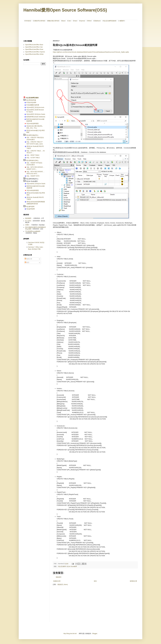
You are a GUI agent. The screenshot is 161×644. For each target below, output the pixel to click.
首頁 (95, 581)
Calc (69, 21)
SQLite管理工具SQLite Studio (36, 114)
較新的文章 (57, 581)
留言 (27, 263)
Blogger (95, 634)
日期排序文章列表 (39, 21)
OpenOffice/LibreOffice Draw (34, 49)
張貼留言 (59, 577)
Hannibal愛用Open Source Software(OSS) (65, 10)
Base (63, 21)
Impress (82, 21)
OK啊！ (28, 225)
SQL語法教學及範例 (109, 21)
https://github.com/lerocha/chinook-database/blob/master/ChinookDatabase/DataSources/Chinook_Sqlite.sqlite (91, 52)
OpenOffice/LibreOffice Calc (34, 47)
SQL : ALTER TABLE (33, 158)
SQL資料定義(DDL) (32, 135)
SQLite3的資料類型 (32, 124)
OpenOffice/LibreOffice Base (34, 45)
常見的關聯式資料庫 (33, 105)
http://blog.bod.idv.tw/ (70, 634)
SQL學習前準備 (31, 100)
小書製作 (121, 21)
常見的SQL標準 (31, 103)
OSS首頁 (28, 21)
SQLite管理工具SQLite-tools (35, 107)
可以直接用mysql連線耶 (33, 231)
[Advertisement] (80, 31)
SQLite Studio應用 (32, 181)
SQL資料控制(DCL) (32, 179)
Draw (75, 21)
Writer (89, 21)
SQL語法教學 (62, 566)
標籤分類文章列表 (53, 21)
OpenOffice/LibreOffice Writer (34, 54)
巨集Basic (97, 21)
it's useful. (28, 221)
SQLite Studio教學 (72, 566)
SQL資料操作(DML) (32, 160)
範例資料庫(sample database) (36, 117)
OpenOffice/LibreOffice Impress (35, 52)
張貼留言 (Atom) (63, 585)
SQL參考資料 (30, 207)
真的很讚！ (29, 218)
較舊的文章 (133, 581)
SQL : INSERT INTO (33, 176)
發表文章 (28, 259)
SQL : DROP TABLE (33, 155)
